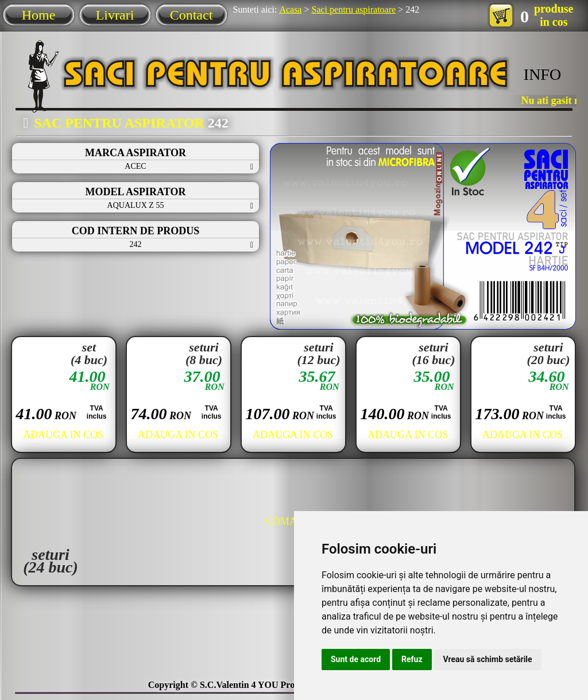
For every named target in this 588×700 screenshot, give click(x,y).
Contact (192, 15)
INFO (542, 74)
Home (39, 15)
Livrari (115, 15)
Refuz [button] (412, 659)
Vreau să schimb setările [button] (488, 659)
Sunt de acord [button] (356, 659)
